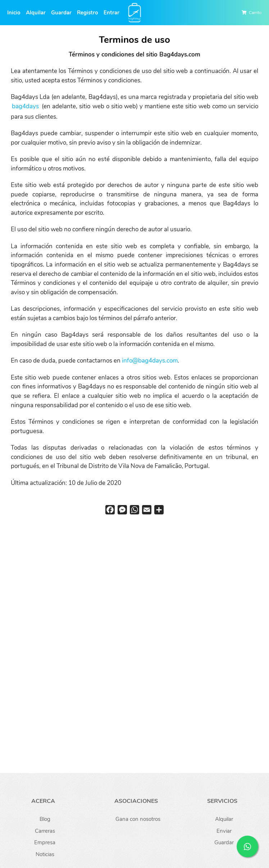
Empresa (45, 842)
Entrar (111, 13)
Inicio (14, 13)
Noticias (45, 854)
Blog (45, 819)
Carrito (255, 13)
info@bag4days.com (150, 361)
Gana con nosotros (138, 819)
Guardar (61, 13)
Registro (88, 13)
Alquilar (36, 13)
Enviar (224, 831)
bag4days (25, 106)
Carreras (45, 831)
